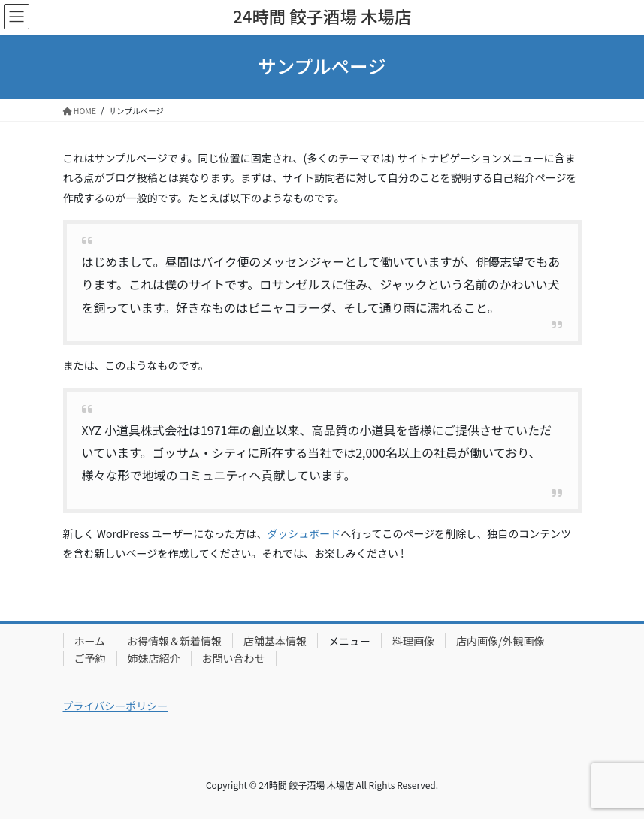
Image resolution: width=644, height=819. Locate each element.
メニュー (349, 641)
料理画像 (413, 641)
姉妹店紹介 (154, 658)
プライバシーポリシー (116, 706)
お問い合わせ (234, 658)
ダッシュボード (304, 533)
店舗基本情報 (275, 641)
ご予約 (90, 658)
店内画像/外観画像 (500, 641)
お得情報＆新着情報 (174, 641)
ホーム (90, 641)
